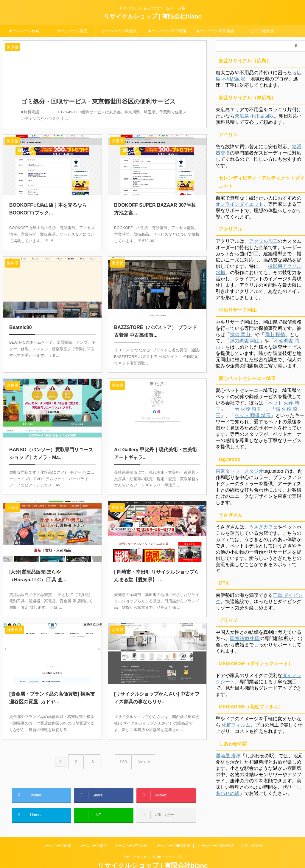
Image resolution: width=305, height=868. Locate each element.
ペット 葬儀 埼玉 (253, 415)
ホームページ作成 (24, 31)
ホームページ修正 (72, 31)
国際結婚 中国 (245, 638)
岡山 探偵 (275, 335)
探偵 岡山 (240, 335)
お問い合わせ (262, 31)
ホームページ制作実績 (215, 31)
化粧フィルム (236, 725)
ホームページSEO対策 (167, 31)
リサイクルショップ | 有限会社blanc (153, 16)
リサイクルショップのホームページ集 (152, 840)
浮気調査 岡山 (245, 341)
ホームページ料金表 (119, 31)
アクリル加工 (263, 241)
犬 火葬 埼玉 (248, 409)
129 (122, 753)
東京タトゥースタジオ (239, 471)
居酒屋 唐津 (228, 756)
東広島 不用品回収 (254, 116)
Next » (140, 753)
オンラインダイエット (239, 204)
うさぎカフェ (263, 527)
